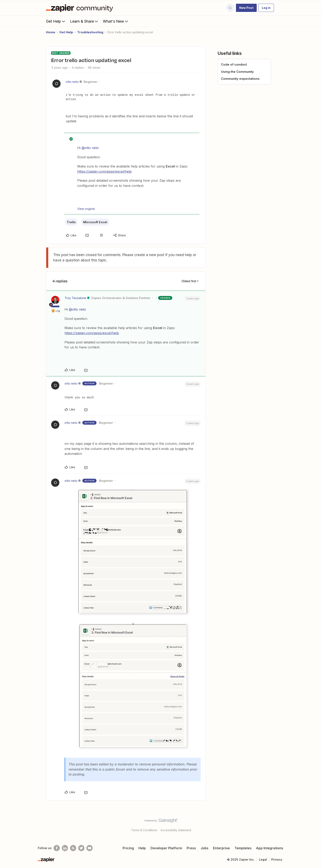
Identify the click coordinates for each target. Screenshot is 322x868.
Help (142, 848)
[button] (246, 8)
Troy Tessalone (75, 298)
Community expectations (240, 79)
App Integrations (270, 848)
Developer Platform (166, 848)
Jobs (205, 848)
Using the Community (237, 72)
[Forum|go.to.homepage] (80, 8)
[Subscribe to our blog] (73, 848)
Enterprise (221, 848)
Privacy (277, 859)
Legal (263, 859)
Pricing (128, 848)
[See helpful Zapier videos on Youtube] (90, 848)
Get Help (56, 21)
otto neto (72, 82)
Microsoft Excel (95, 222)
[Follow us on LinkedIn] (65, 848)
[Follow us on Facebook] (57, 848)
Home (51, 32)
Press (191, 848)
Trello (71, 222)
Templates (243, 848)
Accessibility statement (176, 830)
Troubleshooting (90, 32)
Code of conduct (234, 64)
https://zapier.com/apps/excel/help (104, 171)
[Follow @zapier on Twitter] (81, 848)
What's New (116, 21)
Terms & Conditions (144, 830)
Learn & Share (84, 21)
